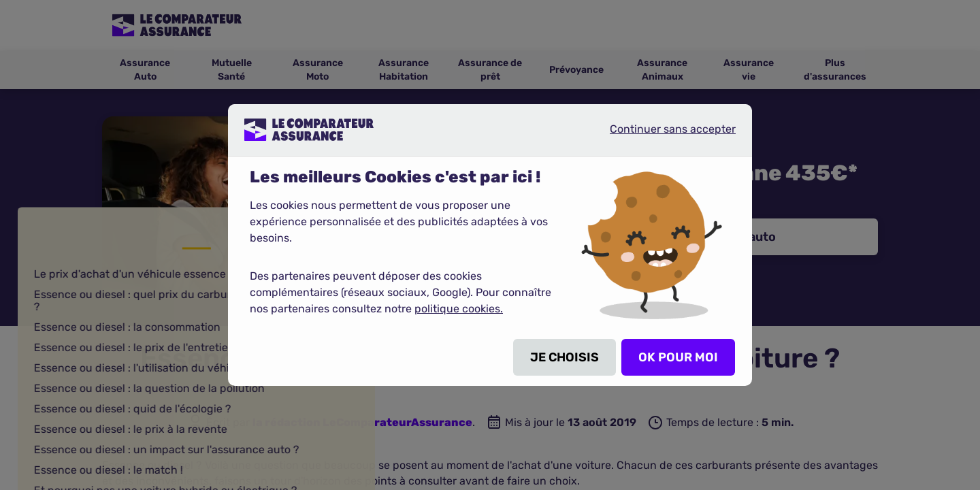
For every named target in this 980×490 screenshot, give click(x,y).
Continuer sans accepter (661, 135)
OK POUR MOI (678, 357)
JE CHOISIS (565, 357)
